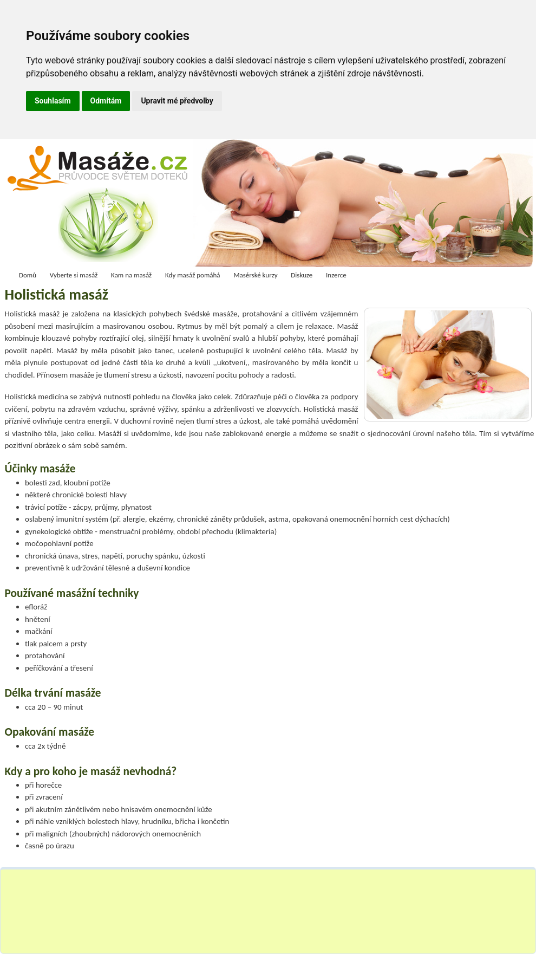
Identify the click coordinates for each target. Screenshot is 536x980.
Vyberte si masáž (74, 275)
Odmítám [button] (106, 101)
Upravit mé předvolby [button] (177, 101)
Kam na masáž (131, 275)
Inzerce (336, 275)
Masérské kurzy (255, 275)
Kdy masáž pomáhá (193, 275)
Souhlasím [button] (53, 101)
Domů (28, 275)
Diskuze (302, 275)
